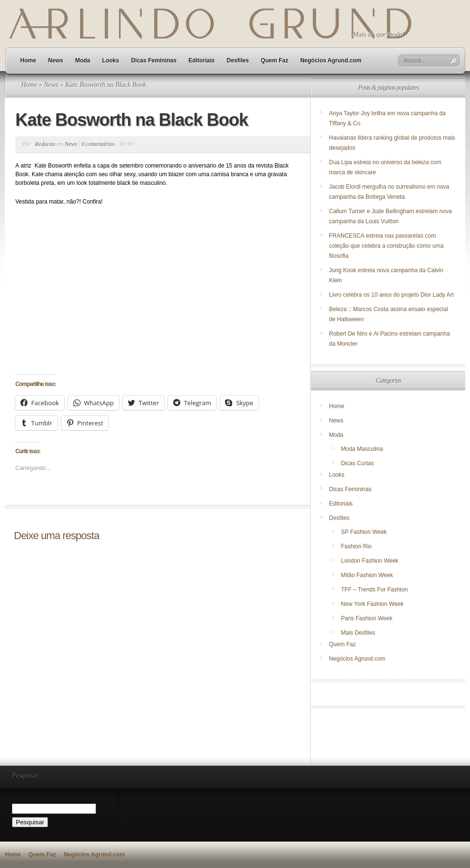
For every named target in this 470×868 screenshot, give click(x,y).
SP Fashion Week (364, 532)
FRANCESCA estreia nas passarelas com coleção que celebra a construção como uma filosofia (386, 246)
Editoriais (202, 60)
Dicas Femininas (154, 60)
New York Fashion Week (372, 604)
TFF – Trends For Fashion (374, 590)
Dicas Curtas (358, 463)
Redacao (45, 144)
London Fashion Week (370, 561)
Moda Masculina (362, 449)
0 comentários (98, 144)
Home (28, 60)
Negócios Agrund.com (331, 60)
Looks (111, 60)
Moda (83, 60)
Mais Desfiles (358, 633)
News (55, 60)
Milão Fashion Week (367, 575)
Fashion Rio (356, 546)
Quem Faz (275, 60)
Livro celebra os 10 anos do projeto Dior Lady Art (392, 295)
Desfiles (238, 60)
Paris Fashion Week (367, 618)
